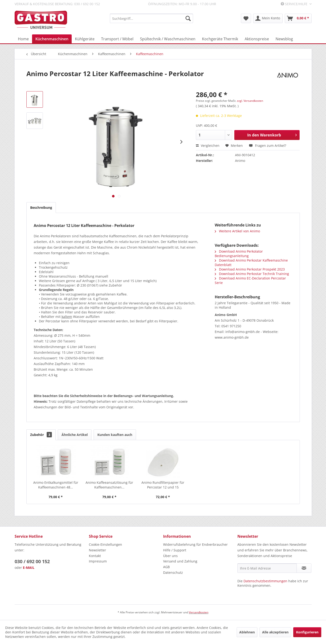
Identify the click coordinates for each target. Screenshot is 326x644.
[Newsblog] (284, 39)
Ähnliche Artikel (75, 435)
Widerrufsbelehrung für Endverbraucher (195, 544)
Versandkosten (199, 612)
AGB (166, 567)
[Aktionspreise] (257, 39)
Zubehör (41, 435)
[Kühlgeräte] (85, 39)
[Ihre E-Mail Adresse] (267, 568)
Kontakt (95, 556)
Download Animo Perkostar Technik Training (252, 274)
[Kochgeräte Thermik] (220, 39)
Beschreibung (41, 207)
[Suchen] (188, 18)
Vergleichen (208, 146)
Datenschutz (173, 572)
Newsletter (97, 550)
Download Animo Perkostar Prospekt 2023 (250, 269)
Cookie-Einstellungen (105, 544)
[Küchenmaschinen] (52, 39)
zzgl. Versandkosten (250, 101)
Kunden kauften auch (115, 435)
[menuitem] (151, 18)
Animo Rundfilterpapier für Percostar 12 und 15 (163, 485)
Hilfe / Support (175, 550)
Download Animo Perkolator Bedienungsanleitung (239, 254)
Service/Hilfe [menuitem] (295, 4)
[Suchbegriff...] (151, 18)
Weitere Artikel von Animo (237, 231)
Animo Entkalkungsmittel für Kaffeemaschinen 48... (56, 485)
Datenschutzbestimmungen (265, 581)
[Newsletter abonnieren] (304, 568)
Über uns (170, 556)
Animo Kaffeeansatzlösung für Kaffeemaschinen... (109, 485)
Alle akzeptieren (275, 632)
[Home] (23, 39)
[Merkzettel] (246, 18)
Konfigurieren (307, 632)
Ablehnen (247, 632)
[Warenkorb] (298, 18)
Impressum (98, 561)
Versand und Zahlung (180, 561)
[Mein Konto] (268, 18)
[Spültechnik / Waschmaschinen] (168, 39)
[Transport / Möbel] (117, 39)
